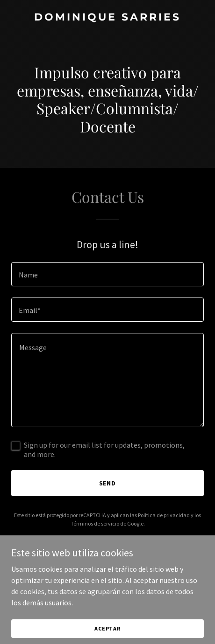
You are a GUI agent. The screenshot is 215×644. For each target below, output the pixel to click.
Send (108, 483)
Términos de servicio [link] (95, 523)
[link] (107, 18)
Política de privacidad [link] (164, 515)
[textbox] (107, 274)
